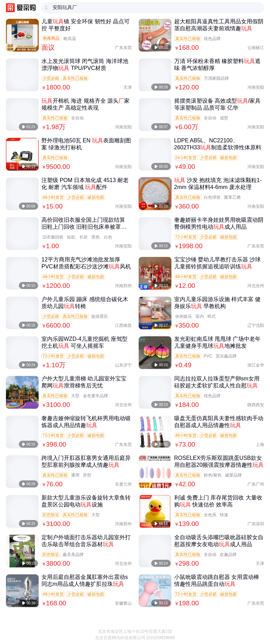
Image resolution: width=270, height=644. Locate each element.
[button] (260, 627)
